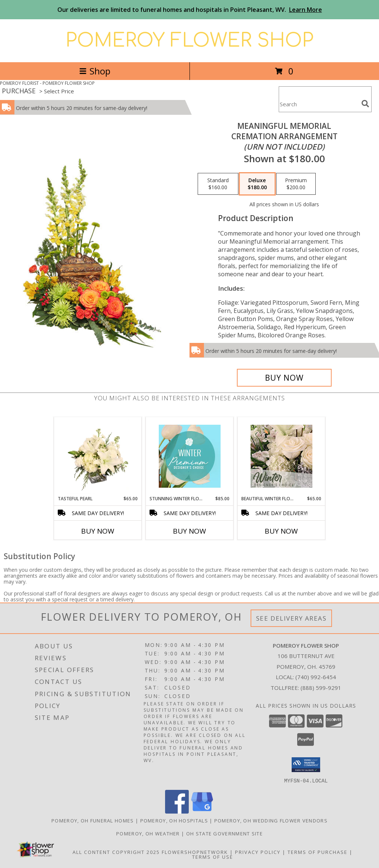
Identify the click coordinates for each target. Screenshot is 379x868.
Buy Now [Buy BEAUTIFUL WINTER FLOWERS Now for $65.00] (281, 531)
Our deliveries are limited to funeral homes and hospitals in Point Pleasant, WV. (190, 10)
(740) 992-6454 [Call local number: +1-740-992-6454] (316, 677)
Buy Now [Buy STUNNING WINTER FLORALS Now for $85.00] (189, 531)
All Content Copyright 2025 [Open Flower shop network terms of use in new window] (116, 852)
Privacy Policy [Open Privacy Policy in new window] (258, 852)
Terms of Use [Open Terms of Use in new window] (213, 857)
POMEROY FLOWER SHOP (189, 41)
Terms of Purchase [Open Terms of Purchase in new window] (318, 852)
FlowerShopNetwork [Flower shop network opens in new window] (195, 852)
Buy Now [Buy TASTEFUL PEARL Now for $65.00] (98, 531)
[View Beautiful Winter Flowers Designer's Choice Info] (281, 456)
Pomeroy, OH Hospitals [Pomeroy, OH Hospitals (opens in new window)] (174, 820)
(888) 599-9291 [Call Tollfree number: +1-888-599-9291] (321, 688)
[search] (365, 104)
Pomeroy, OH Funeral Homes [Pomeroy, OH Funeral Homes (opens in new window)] (93, 820)
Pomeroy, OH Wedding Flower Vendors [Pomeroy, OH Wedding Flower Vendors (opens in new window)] (271, 820)
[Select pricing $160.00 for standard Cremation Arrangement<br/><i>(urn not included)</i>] (218, 184)
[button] (306, 765)
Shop (95, 71)
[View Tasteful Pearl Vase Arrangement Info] (98, 456)
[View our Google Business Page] (202, 811)
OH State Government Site (224, 833)
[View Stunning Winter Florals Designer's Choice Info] (190, 456)
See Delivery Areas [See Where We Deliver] (291, 618)
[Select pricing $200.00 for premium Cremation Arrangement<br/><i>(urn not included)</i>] (296, 184)
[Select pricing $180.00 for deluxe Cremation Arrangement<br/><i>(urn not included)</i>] (257, 184)
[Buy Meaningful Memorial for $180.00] (284, 378)
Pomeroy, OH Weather (148, 833)
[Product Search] (319, 104)
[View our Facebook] (177, 811)
